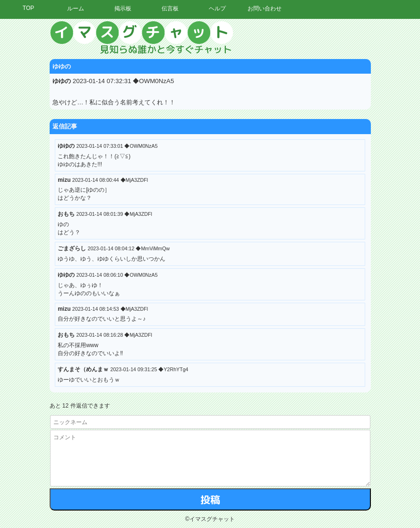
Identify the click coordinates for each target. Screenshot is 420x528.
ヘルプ (217, 9)
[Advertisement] (333, 163)
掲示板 (123, 9)
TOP (28, 8)
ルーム (76, 9)
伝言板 (170, 9)
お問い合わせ (265, 9)
